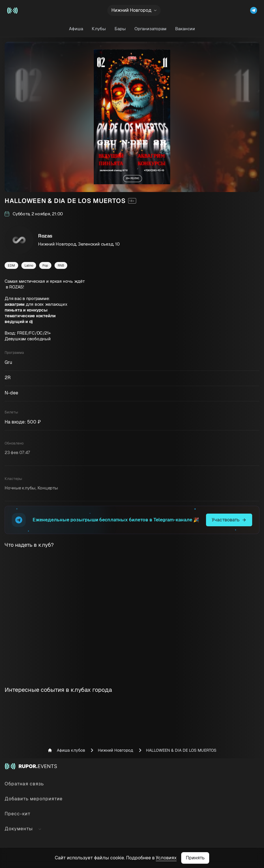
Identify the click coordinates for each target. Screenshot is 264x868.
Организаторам (150, 29)
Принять (195, 858)
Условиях (166, 858)
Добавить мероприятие (34, 799)
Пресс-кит (18, 814)
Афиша (76, 29)
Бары (120, 29)
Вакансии (185, 29)
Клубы (99, 29)
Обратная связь (24, 784)
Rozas (45, 236)
